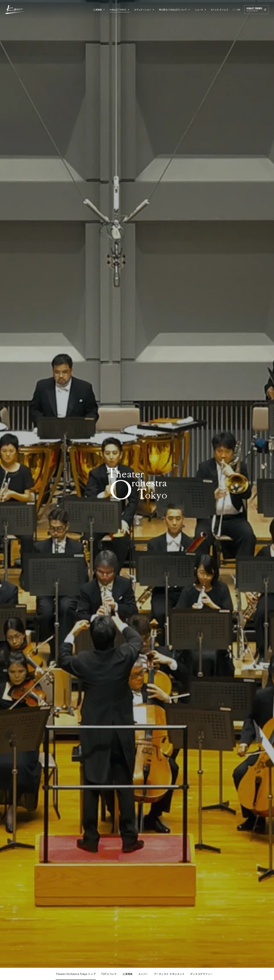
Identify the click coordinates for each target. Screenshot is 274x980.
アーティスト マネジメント (169, 974)
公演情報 (98, 10)
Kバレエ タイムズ (220, 10)
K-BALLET (15, 10)
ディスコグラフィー (201, 974)
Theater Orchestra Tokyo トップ (76, 974)
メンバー (143, 974)
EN (239, 10)
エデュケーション (143, 10)
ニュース (199, 10)
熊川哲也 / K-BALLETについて (173, 10)
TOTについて (109, 974)
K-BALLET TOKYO (118, 10)
